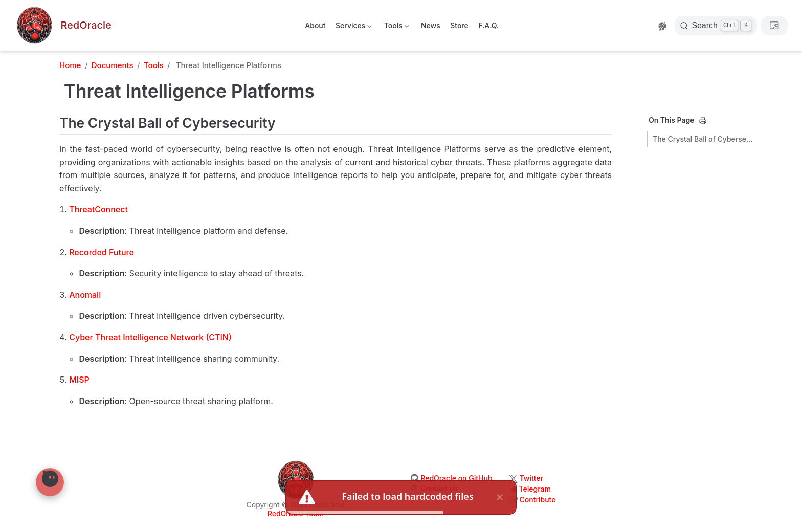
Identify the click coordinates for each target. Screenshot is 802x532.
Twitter (531, 478)
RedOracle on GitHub (456, 478)
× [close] (500, 497)
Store (459, 25)
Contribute (538, 500)
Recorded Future (102, 252)
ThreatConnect (98, 209)
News (431, 25)
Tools (395, 27)
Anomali (85, 295)
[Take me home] (63, 26)
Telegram (535, 489)
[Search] (716, 26)
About (315, 25)
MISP (79, 380)
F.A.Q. (488, 25)
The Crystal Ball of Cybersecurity (704, 139)
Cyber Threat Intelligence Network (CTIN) (150, 337)
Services (353, 27)
